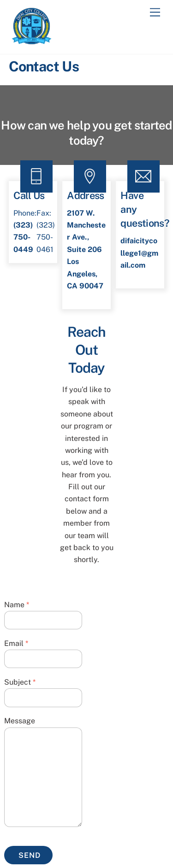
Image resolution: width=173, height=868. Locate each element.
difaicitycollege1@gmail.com (139, 253)
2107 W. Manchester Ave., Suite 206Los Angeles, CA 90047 (86, 249)
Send (30, 855)
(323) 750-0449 (23, 237)
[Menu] (155, 13)
